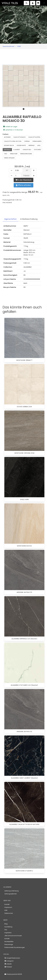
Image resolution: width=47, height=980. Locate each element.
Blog (6, 924)
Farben (6, 134)
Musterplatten (9, 942)
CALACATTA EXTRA (34, 137)
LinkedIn (8, 964)
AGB (6, 910)
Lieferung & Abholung (12, 891)
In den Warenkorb (23, 180)
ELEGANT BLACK (9, 145)
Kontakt (7, 904)
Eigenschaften (10, 219)
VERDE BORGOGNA (26, 154)
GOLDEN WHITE (21, 145)
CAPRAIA (27, 141)
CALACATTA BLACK (19, 137)
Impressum (8, 907)
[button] (44, 3)
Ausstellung (8, 927)
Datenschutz (9, 913)
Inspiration (8, 933)
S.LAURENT (17, 150)
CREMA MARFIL (37, 141)
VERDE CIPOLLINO (9, 158)
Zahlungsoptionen (11, 894)
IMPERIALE (32, 145)
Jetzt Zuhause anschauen (13, 936)
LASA (39, 145)
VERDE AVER (14, 154)
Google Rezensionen (12, 958)
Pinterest (8, 967)
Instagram (9, 961)
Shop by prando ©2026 (13, 974)
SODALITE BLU (27, 150)
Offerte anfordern (23, 185)
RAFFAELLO (7, 150)
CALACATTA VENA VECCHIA (13, 141)
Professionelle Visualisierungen (15, 947)
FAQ (6, 930)
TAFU (6, 154)
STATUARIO (37, 150)
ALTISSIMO (7, 137)
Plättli (19, 46)
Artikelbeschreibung (29, 219)
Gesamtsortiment (8, 46)
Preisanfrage (9, 944)
